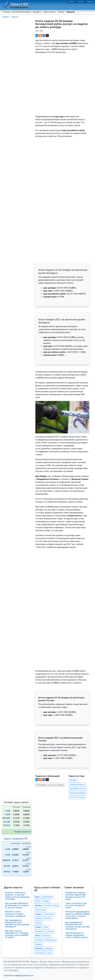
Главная (72, 2)
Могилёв (39, 949)
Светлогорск (49, 914)
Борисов (47, 936)
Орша (56, 905)
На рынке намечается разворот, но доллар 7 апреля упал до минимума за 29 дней (17, 896)
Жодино (39, 944)
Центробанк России (78, 789)
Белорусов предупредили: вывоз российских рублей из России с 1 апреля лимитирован (78, 915)
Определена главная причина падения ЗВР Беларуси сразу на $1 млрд (76, 896)
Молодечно (51, 940)
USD (8, 811)
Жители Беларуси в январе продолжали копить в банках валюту (77, 935)
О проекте (81, 2)
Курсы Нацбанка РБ (16, 839)
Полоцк (48, 905)
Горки (49, 953)
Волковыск (40, 931)
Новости (71, 12)
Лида (46, 927)
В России (80, 797)
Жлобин (48, 918)
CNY (8, 822)
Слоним (50, 931)
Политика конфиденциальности (19, 976)
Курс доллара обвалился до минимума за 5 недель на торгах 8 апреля (17, 905)
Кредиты (37, 12)
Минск (38, 936)
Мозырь (39, 918)
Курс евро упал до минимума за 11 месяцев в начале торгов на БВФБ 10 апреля (17, 934)
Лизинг (61, 12)
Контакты (90, 2)
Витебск (39, 905)
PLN (8, 825)
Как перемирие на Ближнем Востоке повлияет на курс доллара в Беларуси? (17, 923)
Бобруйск (49, 949)
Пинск (38, 901)
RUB (8, 818)
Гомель (38, 914)
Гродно (38, 927)
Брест (38, 897)
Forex (72, 797)
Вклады (73, 780)
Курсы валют (50, 12)
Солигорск (40, 940)
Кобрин (46, 901)
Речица (38, 923)
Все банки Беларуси (22, 12)
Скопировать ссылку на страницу (50, 785)
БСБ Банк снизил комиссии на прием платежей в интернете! (15, 914)
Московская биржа (78, 793)
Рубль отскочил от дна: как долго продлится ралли (76, 905)
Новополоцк (40, 910)
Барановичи (48, 897)
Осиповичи (40, 953)
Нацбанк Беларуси (77, 784)
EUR (8, 815)
